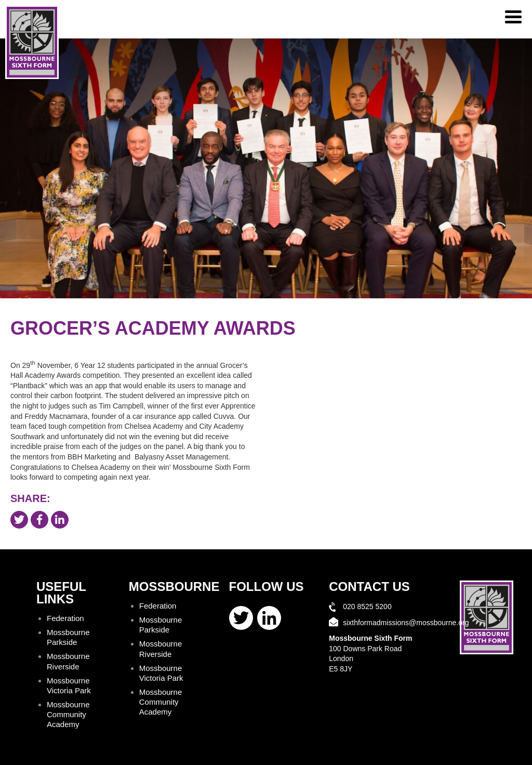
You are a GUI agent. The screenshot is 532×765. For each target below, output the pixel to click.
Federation (65, 618)
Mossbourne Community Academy (68, 714)
